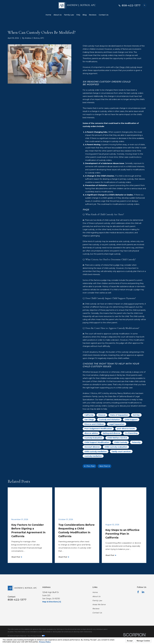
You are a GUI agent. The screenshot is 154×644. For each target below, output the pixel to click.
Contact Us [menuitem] (104, 15)
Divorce (102, 415)
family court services (121, 451)
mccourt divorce (92, 447)
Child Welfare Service (117, 438)
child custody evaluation (116, 447)
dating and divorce (111, 433)
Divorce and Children (94, 424)
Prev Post (89, 466)
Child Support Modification (97, 442)
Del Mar (136, 415)
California (89, 415)
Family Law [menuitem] (69, 15)
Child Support (131, 420)
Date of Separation (119, 415)
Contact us (112, 406)
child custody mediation (96, 451)
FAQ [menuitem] (78, 15)
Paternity (136, 442)
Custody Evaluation (93, 438)
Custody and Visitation (109, 420)
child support (129, 304)
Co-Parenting (131, 433)
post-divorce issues (126, 429)
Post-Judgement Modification (98, 429)
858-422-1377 (131, 5)
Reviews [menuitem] (93, 15)
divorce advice (91, 433)
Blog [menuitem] (85, 15)
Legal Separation (117, 424)
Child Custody (121, 442)
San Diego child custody (126, 67)
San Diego (89, 420)
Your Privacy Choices (36, 636)
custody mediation (93, 456)
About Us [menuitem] (58, 15)
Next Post (104, 466)
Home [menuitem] (48, 15)
